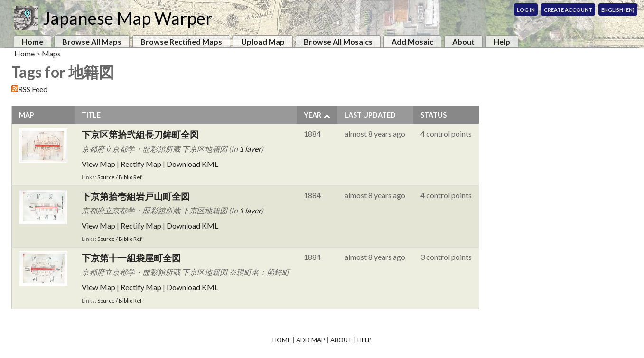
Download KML (192, 164)
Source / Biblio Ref (120, 177)
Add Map (311, 340)
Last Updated (370, 115)
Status (434, 115)
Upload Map (263, 41)
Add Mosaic (412, 41)
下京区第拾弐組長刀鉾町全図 (145, 134)
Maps (51, 53)
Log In (526, 10)
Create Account (568, 10)
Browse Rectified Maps (181, 41)
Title (91, 115)
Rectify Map (141, 164)
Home (33, 41)
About (463, 41)
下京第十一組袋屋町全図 (131, 258)
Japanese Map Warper (128, 18)
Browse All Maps (92, 41)
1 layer (250, 149)
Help (502, 41)
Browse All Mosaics (338, 41)
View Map (98, 164)
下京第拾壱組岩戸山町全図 (136, 196)
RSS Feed (33, 89)
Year (313, 115)
